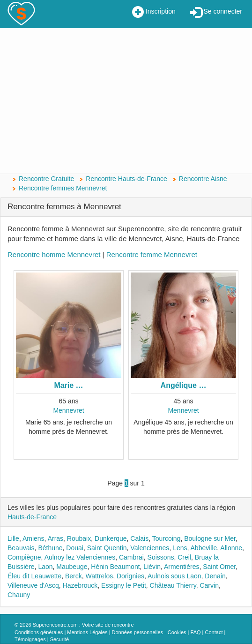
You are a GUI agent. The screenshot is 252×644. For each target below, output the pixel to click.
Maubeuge (72, 567)
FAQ (196, 632)
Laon (45, 567)
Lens (180, 548)
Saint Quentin (107, 548)
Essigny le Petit (124, 585)
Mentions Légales (87, 632)
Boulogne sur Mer (210, 538)
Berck (74, 576)
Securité (59, 639)
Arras (56, 538)
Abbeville (204, 548)
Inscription (154, 12)
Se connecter (216, 12)
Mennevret (68, 410)
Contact (214, 632)
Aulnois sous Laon (174, 576)
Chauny (19, 595)
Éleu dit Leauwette (34, 576)
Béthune (50, 548)
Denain (215, 576)
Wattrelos (100, 576)
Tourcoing (167, 538)
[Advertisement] (126, 101)
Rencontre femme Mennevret (152, 254)
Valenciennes (150, 548)
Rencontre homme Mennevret (54, 254)
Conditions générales (39, 632)
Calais (139, 538)
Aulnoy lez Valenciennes (80, 557)
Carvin (209, 585)
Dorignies (130, 576)
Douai (75, 548)
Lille (13, 538)
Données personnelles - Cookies (149, 632)
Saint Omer (219, 567)
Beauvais (21, 548)
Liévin (152, 567)
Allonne (231, 548)
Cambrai (131, 557)
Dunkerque (111, 538)
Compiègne (24, 557)
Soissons (161, 557)
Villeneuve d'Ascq (33, 585)
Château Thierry (173, 585)
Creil (184, 557)
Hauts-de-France (32, 517)
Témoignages (30, 639)
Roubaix (79, 538)
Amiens (33, 538)
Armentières (182, 567)
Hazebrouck (80, 585)
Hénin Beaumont (115, 567)
